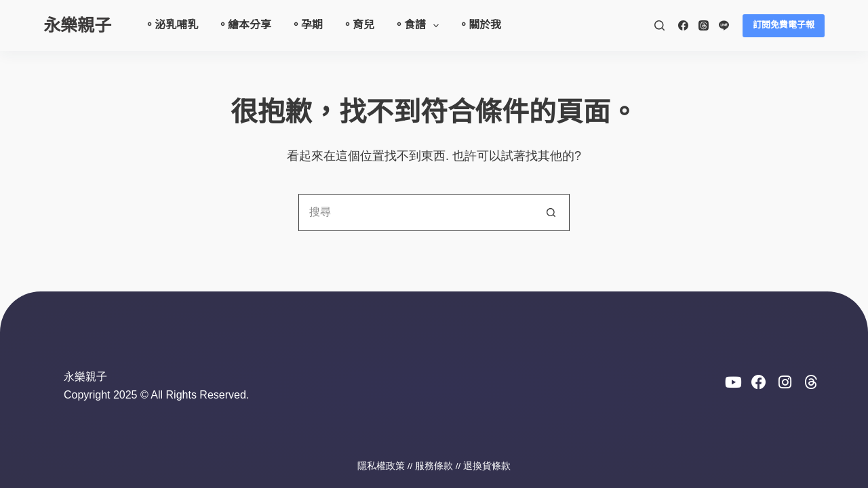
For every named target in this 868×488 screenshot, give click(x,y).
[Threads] (704, 25)
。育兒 (358, 25)
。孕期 (307, 25)
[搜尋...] (415, 212)
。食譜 (419, 26)
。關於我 (479, 25)
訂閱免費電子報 (784, 25)
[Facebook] (683, 25)
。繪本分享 (244, 25)
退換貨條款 (487, 466)
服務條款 (434, 466)
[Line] (724, 25)
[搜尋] (659, 25)
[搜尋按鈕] (551, 212)
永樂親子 (77, 25)
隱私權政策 (381, 466)
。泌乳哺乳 (171, 25)
